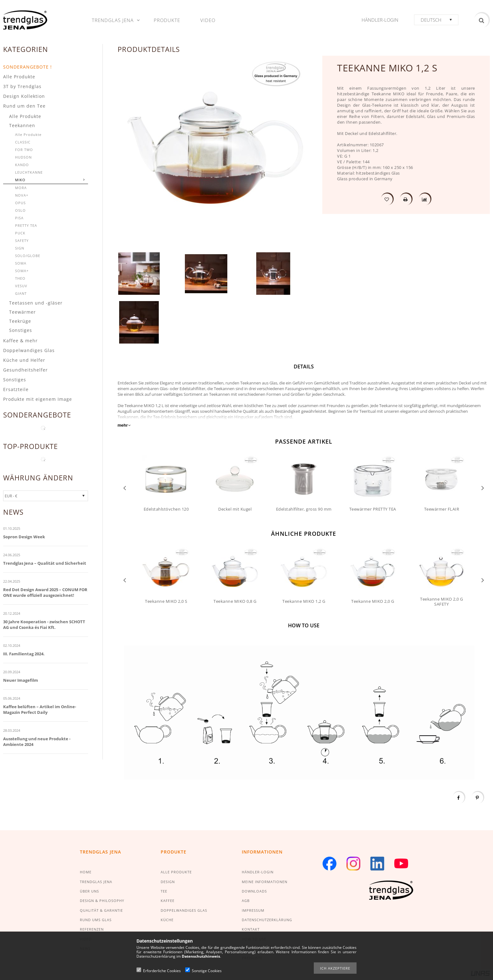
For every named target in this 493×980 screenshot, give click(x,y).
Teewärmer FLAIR (442, 509)
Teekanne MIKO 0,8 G (235, 601)
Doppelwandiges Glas (29, 350)
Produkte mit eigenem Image (38, 399)
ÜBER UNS (89, 891)
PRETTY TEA (26, 225)
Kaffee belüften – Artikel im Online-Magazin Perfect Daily (40, 709)
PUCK (20, 233)
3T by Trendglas (22, 86)
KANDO (22, 165)
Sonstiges (21, 330)
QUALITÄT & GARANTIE (101, 910)
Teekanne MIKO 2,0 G (373, 601)
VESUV (21, 286)
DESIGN (168, 882)
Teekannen (22, 125)
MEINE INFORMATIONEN (265, 882)
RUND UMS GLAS (96, 920)
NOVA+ (22, 195)
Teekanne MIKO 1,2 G (304, 601)
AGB (246, 901)
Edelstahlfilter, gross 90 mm (304, 509)
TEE (164, 891)
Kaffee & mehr (20, 341)
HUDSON (23, 157)
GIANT (21, 293)
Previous (125, 487)
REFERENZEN (92, 929)
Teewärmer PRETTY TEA (373, 509)
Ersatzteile (16, 389)
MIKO (20, 180)
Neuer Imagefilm (21, 680)
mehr (123, 425)
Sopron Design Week (24, 537)
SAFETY (22, 241)
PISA (19, 218)
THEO (20, 278)
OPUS (20, 203)
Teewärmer (22, 312)
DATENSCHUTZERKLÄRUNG (267, 920)
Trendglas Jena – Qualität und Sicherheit (45, 563)
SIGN (20, 248)
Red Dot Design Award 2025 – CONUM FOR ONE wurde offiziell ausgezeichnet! (45, 592)
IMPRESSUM (253, 910)
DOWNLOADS (254, 891)
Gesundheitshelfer (25, 370)
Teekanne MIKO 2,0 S (166, 601)
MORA (21, 188)
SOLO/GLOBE (28, 256)
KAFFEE (168, 901)
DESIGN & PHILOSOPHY (102, 901)
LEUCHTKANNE (29, 172)
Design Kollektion (24, 96)
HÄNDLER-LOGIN (258, 872)
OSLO (20, 210)
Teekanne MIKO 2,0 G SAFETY (442, 602)
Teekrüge (20, 321)
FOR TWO (24, 150)
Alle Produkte (19, 77)
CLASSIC (23, 142)
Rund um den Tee (24, 106)
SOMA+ (22, 271)
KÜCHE (167, 920)
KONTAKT (251, 929)
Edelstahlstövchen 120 (166, 509)
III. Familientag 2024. (24, 654)
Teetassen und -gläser (36, 303)
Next (483, 487)
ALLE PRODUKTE (176, 872)
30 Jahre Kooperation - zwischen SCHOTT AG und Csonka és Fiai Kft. (44, 624)
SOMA (21, 263)
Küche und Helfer (24, 360)
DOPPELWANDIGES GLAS (184, 910)
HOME (86, 872)
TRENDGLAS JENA (96, 882)
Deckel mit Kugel (235, 509)
